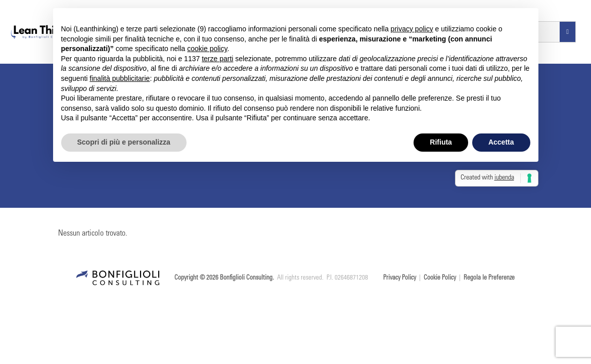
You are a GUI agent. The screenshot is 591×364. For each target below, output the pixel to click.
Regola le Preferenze (489, 278)
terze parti (217, 59)
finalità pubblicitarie (120, 78)
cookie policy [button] (207, 49)
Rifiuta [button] (441, 142)
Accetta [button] (501, 142)
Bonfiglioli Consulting (246, 278)
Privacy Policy (400, 278)
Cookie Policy (440, 278)
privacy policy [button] (412, 29)
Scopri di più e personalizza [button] (124, 142)
